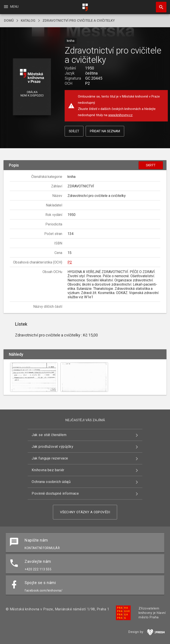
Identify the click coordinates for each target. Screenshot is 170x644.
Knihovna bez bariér (48, 470)
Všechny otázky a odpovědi (85, 512)
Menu (11, 7)
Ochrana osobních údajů (51, 482)
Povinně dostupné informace (55, 493)
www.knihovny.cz (120, 115)
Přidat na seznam (105, 131)
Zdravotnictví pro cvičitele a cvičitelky (79, 21)
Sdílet (74, 131)
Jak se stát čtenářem (49, 435)
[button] (32, 87)
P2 (70, 262)
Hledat (159, 5)
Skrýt (151, 165)
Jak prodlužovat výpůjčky (52, 447)
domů (9, 21)
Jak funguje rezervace (50, 458)
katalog (28, 21)
